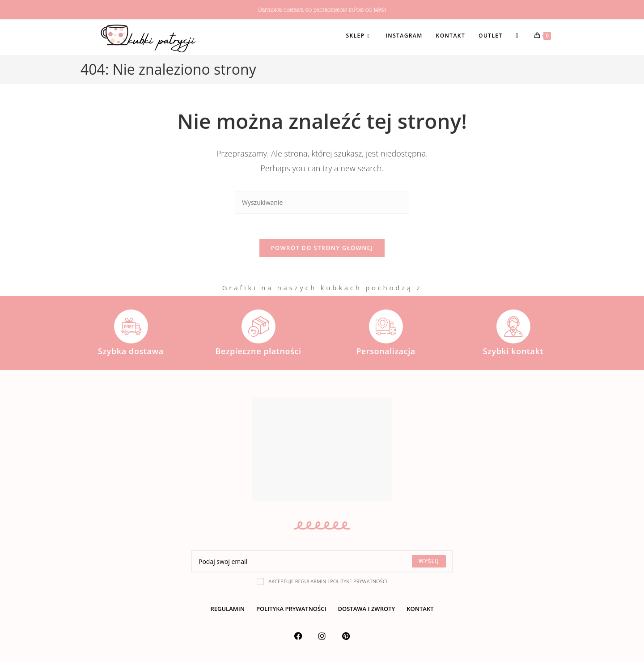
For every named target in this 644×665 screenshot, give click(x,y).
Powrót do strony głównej (322, 250)
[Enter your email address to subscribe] (322, 564)
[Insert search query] (322, 202)
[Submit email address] (429, 564)
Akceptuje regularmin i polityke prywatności (322, 584)
